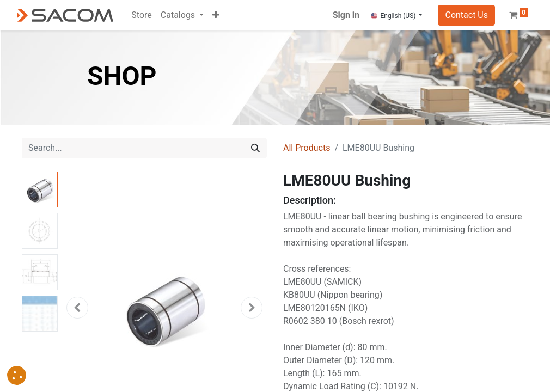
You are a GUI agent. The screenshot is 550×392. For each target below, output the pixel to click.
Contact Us (466, 15)
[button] (216, 15)
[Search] (255, 148)
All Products (307, 148)
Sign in (346, 15)
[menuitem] (141, 15)
